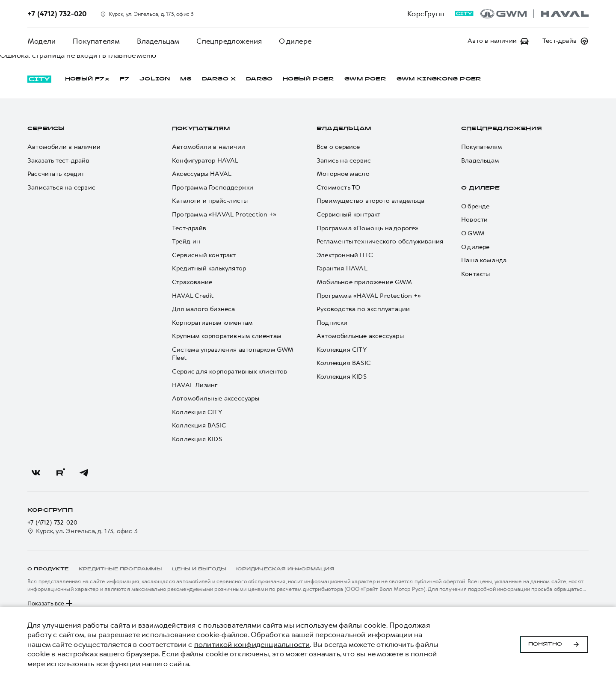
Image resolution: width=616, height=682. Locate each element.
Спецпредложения (229, 41)
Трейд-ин (186, 242)
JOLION (155, 79)
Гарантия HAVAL (342, 268)
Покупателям (96, 41)
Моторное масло (343, 174)
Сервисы (46, 129)
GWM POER (365, 79)
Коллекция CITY (197, 412)
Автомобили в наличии (64, 147)
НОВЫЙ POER (308, 79)
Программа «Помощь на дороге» (368, 228)
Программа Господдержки (213, 188)
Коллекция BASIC (199, 426)
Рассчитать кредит (56, 174)
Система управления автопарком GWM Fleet (233, 354)
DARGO (259, 79)
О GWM (473, 233)
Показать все (51, 603)
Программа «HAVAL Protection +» (224, 215)
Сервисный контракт (204, 255)
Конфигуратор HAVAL (205, 161)
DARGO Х (219, 79)
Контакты (476, 274)
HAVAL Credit (193, 296)
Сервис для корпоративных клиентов (230, 372)
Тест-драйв (189, 228)
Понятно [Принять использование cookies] (554, 644)
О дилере (295, 41)
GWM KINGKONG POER (439, 79)
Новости (474, 220)
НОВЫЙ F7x (87, 79)
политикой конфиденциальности (252, 644)
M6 (186, 79)
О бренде (475, 206)
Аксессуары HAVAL (202, 174)
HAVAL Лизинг (195, 385)
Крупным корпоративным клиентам (227, 336)
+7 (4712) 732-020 (52, 523)
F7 (124, 79)
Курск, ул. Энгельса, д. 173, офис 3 (83, 531)
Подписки (332, 323)
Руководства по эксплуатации (363, 309)
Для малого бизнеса (204, 309)
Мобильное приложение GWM (364, 282)
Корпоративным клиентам (212, 323)
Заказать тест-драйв (58, 161)
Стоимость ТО (338, 188)
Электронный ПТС (345, 255)
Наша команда (484, 260)
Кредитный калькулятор (209, 268)
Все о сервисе (338, 147)
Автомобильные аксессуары (216, 399)
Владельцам (158, 41)
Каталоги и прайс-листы (210, 201)
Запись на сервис (344, 161)
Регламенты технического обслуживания (380, 242)
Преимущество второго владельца (370, 201)
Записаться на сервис (61, 188)
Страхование (192, 282)
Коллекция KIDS (197, 439)
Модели (41, 41)
